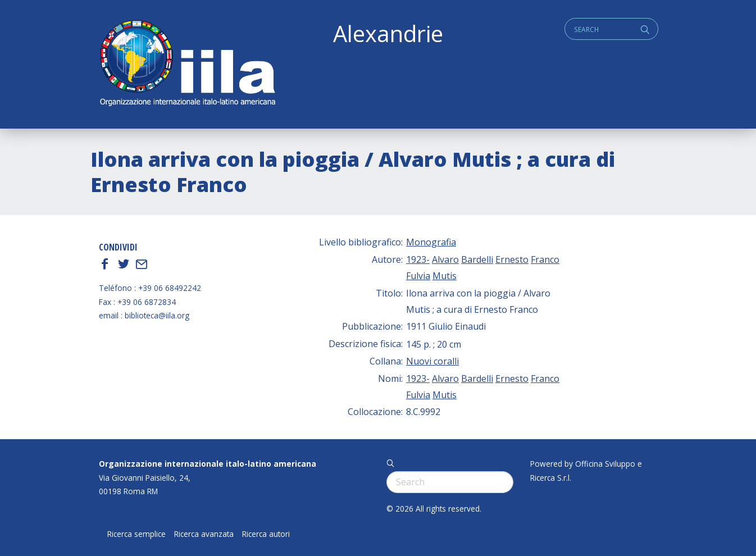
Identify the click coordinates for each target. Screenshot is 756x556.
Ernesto (512, 259)
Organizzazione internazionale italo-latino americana (208, 464)
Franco (545, 259)
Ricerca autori (266, 534)
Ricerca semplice (136, 534)
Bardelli (477, 259)
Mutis (445, 276)
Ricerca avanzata (204, 534)
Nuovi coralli (432, 361)
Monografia (431, 242)
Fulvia (418, 276)
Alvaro (445, 259)
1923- (418, 259)
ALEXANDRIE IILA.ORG (187, 64)
